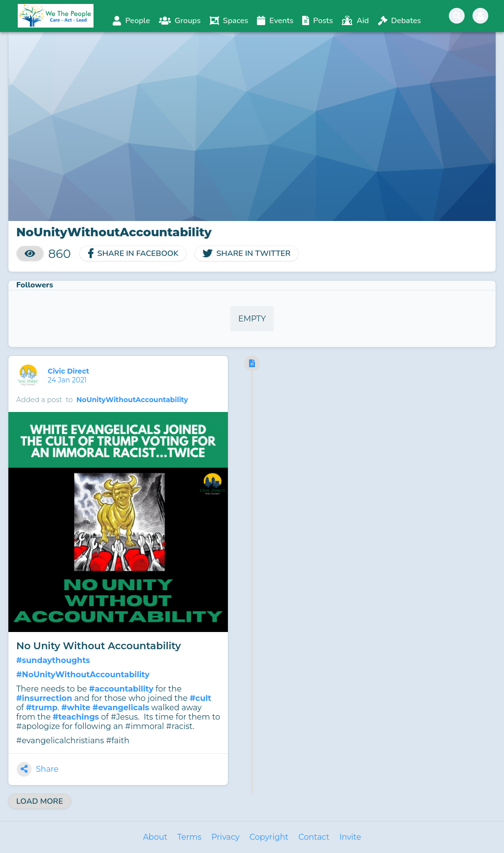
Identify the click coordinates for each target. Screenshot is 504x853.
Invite (350, 837)
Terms (189, 837)
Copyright (269, 837)
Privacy (225, 837)
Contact (314, 837)
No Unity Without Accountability (99, 646)
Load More (40, 801)
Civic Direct (69, 371)
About (155, 837)
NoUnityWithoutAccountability (132, 400)
